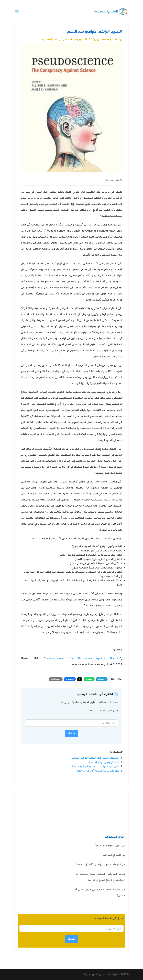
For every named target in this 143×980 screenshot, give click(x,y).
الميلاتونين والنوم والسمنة (104, 762)
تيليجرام (102, 679)
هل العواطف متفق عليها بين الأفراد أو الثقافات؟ (100, 865)
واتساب (89, 679)
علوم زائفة (78, 39)
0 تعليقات (46, 39)
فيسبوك (70, 679)
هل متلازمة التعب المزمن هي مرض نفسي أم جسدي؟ (100, 893)
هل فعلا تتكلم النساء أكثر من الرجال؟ (98, 771)
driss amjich (107, 39)
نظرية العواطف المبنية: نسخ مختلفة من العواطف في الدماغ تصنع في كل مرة (100, 877)
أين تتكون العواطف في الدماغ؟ (109, 846)
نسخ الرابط (56, 679)
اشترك (72, 939)
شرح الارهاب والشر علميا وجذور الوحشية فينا (94, 767)
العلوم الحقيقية (113, 974)
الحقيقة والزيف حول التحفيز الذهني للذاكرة (95, 758)
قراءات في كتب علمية (62, 39)
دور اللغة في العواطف (114, 855)
